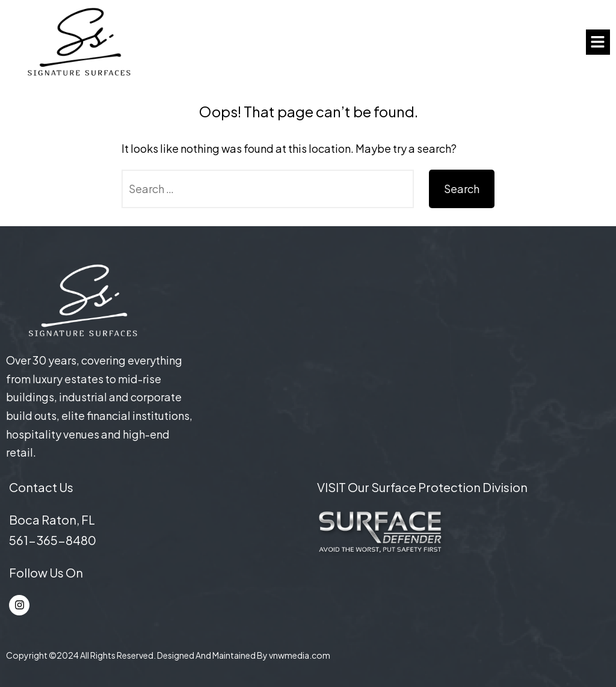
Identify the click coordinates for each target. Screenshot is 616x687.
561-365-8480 (53, 540)
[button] (598, 42)
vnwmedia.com (300, 655)
